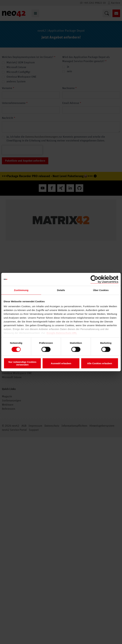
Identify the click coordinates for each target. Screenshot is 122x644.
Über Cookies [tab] (101, 290)
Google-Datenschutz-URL (62, 333)
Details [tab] (61, 290)
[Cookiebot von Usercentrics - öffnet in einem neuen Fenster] (104, 279)
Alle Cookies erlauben (100, 363)
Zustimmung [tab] (21, 290)
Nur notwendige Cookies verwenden (22, 363)
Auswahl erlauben (61, 363)
